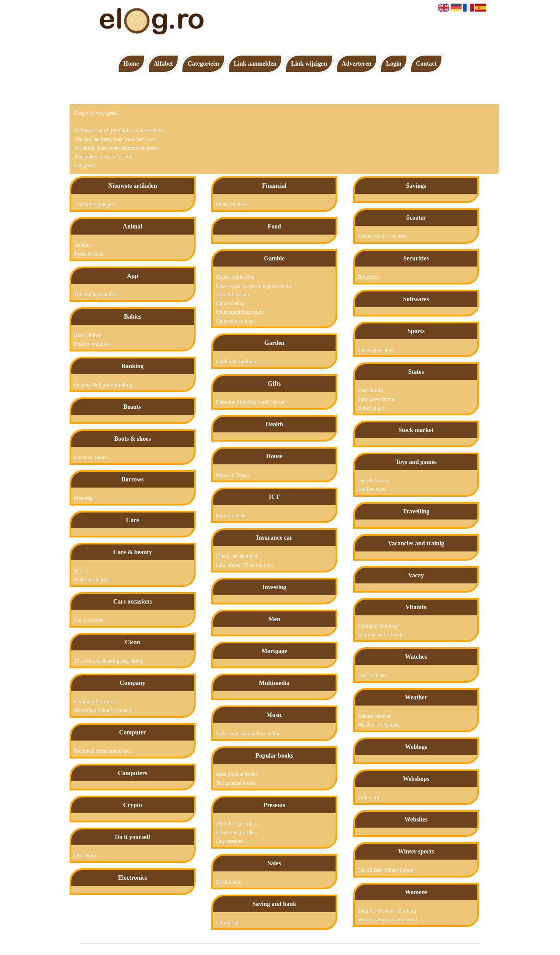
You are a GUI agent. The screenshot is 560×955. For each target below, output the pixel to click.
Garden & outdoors (236, 362)
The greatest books (236, 783)
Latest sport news (376, 350)
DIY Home (86, 856)
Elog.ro (241, 948)
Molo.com (368, 797)
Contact (426, 64)
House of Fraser (233, 475)
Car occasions (89, 620)
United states (371, 408)
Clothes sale (228, 882)
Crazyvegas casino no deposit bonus (254, 286)
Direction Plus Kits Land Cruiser (250, 402)
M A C (81, 571)
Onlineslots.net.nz (235, 321)
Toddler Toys (371, 489)
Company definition (95, 702)
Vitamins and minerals (381, 635)
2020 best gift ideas (236, 824)
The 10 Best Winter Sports (385, 870)
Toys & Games (373, 481)
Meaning (83, 498)
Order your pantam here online (248, 734)
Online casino (230, 303)
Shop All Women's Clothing (387, 911)
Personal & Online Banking (103, 385)
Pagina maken (268, 948)
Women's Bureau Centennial (387, 920)
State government (376, 399)
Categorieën (203, 64)
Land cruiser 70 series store (245, 565)
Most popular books (237, 774)
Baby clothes (87, 335)
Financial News (232, 204)
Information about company (103, 710)
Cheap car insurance (237, 556)
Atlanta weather (374, 716)
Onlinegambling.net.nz (240, 312)
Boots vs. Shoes (91, 457)
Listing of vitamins (377, 626)
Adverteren (357, 64)
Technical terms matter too (102, 751)
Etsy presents (230, 841)
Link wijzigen (309, 64)
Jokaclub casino (232, 295)
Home (131, 64)
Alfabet (163, 64)
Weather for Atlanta (378, 725)
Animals (83, 245)
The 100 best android (96, 295)
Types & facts (88, 254)
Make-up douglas (92, 579)
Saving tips (227, 923)
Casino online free (235, 277)
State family (370, 390)
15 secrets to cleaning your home (108, 661)
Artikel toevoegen (95, 204)
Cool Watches (372, 675)
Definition (368, 277)
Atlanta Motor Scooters (382, 236)
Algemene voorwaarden (311, 948)
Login (394, 64)
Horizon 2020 (230, 516)
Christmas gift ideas (237, 832)
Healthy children (91, 344)
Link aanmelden (255, 64)
